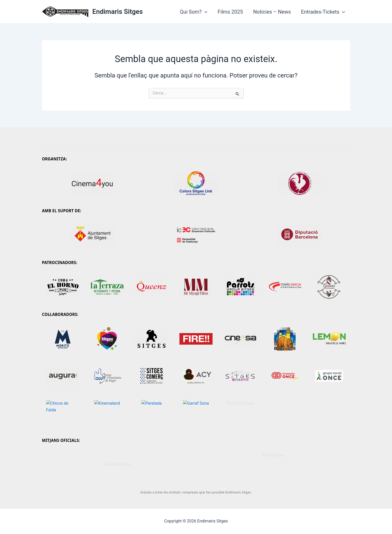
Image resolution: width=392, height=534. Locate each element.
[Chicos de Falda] (63, 413)
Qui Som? (194, 12)
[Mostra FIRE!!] (196, 339)
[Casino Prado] (300, 183)
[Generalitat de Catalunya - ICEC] (196, 235)
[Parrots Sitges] (240, 287)
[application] (205, 12)
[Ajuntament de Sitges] (92, 235)
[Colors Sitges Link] (196, 183)
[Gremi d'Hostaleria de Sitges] (107, 376)
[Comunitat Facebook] (107, 287)
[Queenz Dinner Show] (152, 287)
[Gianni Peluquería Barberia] (329, 287)
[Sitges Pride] (107, 339)
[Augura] (63, 376)
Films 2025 (230, 12)
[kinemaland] (107, 413)
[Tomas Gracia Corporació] (285, 287)
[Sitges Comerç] (152, 376)
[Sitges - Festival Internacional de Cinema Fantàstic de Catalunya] (152, 339)
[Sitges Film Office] (240, 376)
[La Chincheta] (240, 413)
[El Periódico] (118, 465)
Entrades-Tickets (323, 12)
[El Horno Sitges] (63, 287)
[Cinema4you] (92, 183)
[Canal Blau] (274, 465)
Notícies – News (272, 12)
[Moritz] (63, 339)
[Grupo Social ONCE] (329, 376)
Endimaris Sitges (118, 12)
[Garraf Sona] (196, 413)
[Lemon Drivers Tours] (329, 339)
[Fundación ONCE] (285, 376)
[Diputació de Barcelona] (300, 235)
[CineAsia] (240, 339)
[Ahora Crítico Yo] (196, 376)
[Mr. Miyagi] (196, 287)
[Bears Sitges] (285, 339)
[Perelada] (152, 413)
